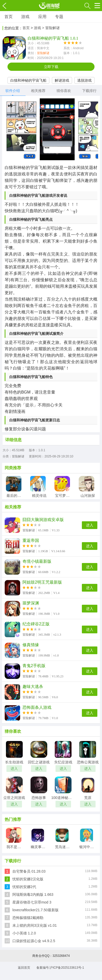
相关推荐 (38, 91)
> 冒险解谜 (51, 28)
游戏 (25, 17)
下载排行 (89, 91)
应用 (42, 17)
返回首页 (24, 968)
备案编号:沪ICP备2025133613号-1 (60, 968)
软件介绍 (13, 91)
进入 (90, 525)
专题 (59, 17)
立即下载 (51, 67)
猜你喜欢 (64, 91)
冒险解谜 (43, 53)
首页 (9, 17)
